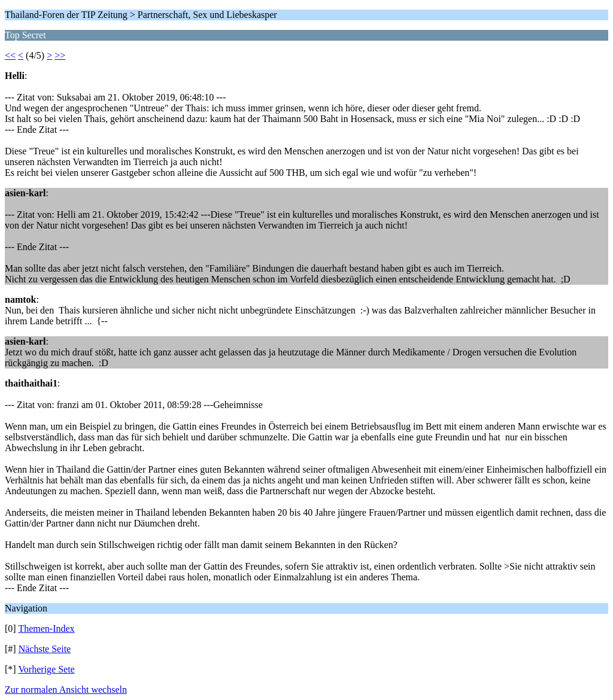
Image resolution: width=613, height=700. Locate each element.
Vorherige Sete (46, 669)
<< (10, 55)
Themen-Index (46, 629)
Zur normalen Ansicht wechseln (66, 690)
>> (60, 55)
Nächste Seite (45, 649)
